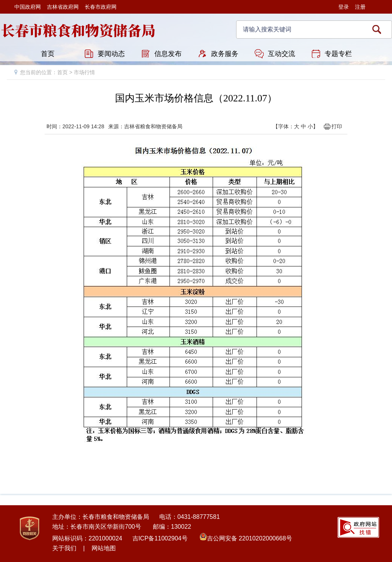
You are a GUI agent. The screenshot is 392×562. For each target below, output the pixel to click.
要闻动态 (111, 54)
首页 (48, 54)
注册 (360, 7)
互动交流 (282, 54)
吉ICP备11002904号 (160, 538)
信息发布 (168, 54)
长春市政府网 (101, 7)
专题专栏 (338, 54)
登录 (344, 7)
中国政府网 (28, 7)
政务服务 (225, 54)
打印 (337, 126)
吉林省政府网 (63, 7)
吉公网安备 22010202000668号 (250, 538)
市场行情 (84, 72)
